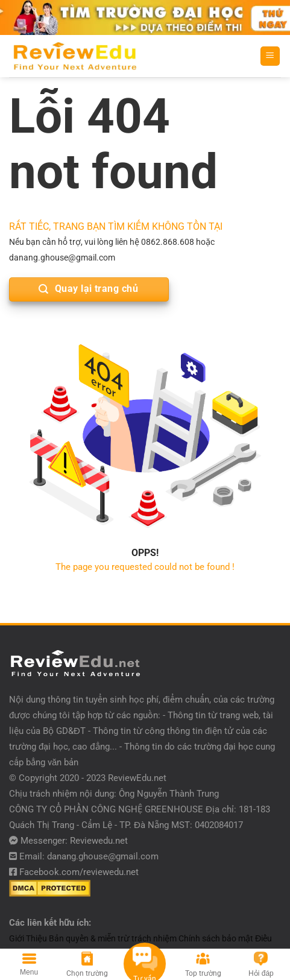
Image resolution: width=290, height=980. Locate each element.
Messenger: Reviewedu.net (74, 841)
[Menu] (270, 56)
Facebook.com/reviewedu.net (79, 872)
